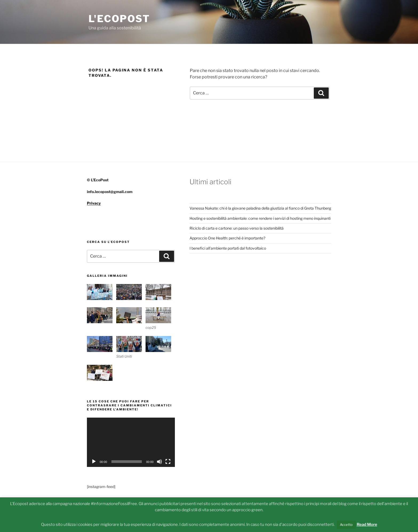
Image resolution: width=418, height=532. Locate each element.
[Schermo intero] (168, 462)
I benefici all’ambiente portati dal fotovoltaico (228, 248)
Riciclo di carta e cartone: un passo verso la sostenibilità (237, 228)
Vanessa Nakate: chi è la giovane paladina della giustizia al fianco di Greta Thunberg (260, 208)
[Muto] (159, 462)
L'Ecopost (119, 19)
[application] (131, 442)
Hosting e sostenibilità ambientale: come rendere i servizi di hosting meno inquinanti (260, 218)
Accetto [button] (346, 525)
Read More (367, 525)
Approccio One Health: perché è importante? (227, 238)
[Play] (94, 462)
